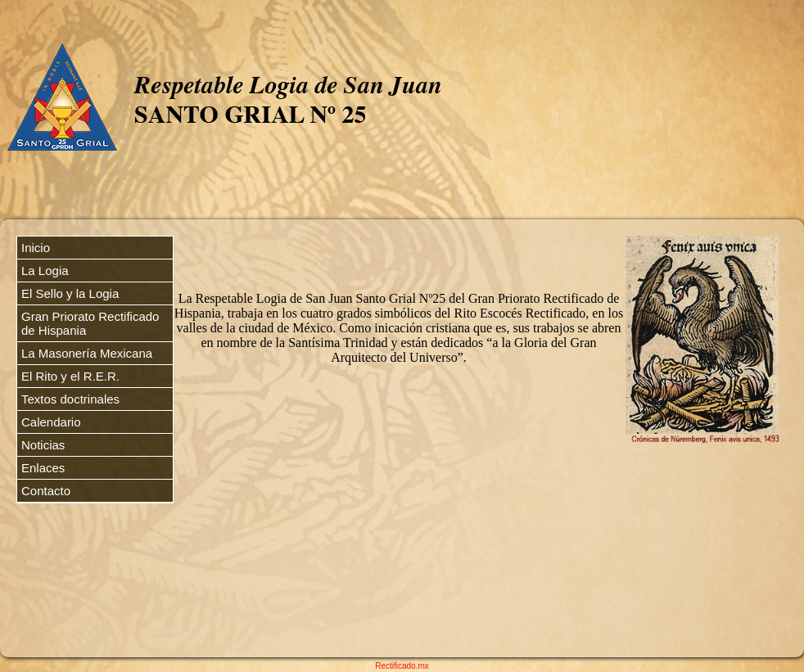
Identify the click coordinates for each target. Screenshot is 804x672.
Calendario (51, 422)
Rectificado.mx (402, 666)
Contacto (46, 491)
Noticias (43, 445)
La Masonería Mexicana (87, 353)
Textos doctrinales (70, 399)
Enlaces (43, 468)
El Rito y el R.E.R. (70, 376)
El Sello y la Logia (70, 293)
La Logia (45, 271)
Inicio (36, 248)
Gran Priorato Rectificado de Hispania (90, 323)
